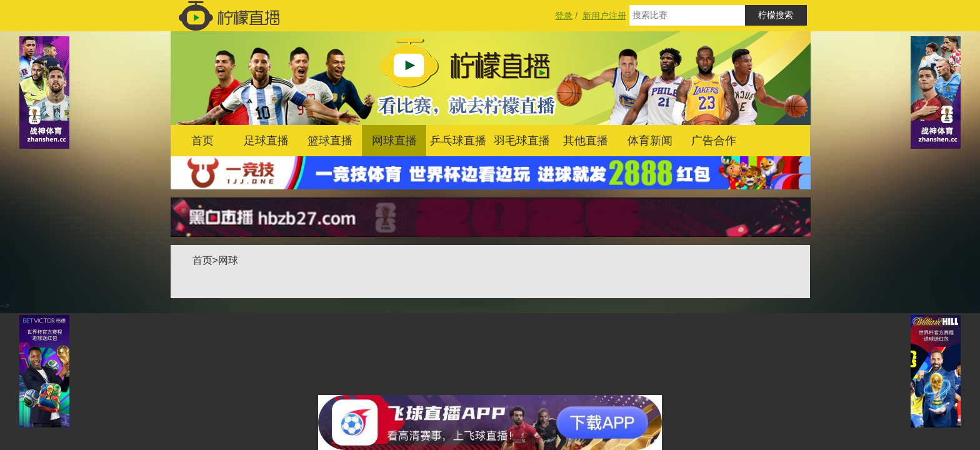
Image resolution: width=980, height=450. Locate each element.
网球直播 (394, 141)
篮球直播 (330, 141)
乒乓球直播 (458, 141)
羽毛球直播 (522, 141)
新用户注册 (604, 16)
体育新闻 (650, 141)
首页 (202, 141)
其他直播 (586, 141)
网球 (228, 260)
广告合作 (714, 141)
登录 (564, 16)
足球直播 (266, 141)
